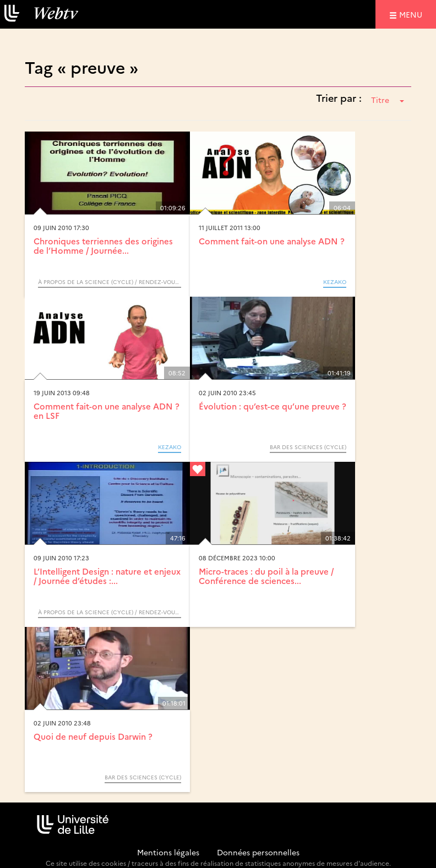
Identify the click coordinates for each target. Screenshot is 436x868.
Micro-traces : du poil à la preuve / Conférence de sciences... (266, 576)
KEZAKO (335, 282)
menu (412, 14)
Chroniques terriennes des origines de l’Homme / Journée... (103, 245)
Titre (388, 100)
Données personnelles (258, 852)
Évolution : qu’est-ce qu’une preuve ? (272, 406)
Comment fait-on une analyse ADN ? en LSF (107, 411)
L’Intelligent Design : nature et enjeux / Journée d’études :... (107, 576)
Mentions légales (168, 852)
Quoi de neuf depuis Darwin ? (93, 736)
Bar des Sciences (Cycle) (308, 447)
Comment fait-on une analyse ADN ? (272, 241)
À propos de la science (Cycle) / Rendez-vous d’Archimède (110, 282)
